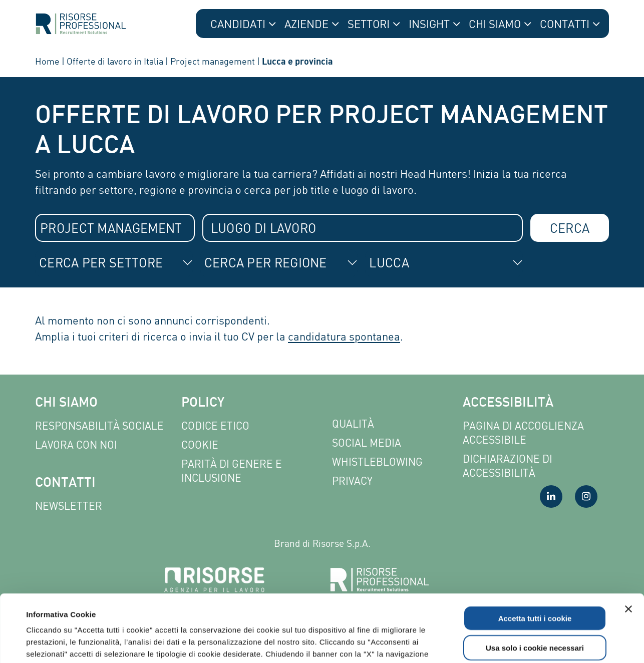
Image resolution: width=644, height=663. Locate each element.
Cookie (200, 445)
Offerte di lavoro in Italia (115, 61)
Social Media (367, 443)
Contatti (65, 483)
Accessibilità (508, 403)
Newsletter (69, 506)
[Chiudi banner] (628, 546)
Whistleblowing (377, 462)
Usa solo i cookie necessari (535, 585)
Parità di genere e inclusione (232, 471)
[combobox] (115, 228)
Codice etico (215, 426)
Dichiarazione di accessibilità (508, 466)
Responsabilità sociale (99, 426)
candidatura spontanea (344, 336)
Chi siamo (66, 403)
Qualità (353, 424)
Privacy (352, 481)
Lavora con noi (76, 445)
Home (47, 61)
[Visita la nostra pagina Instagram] (586, 496)
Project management (213, 61)
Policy (203, 403)
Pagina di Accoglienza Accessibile (523, 433)
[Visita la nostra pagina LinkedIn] (551, 496)
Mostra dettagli (427, 643)
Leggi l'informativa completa (261, 603)
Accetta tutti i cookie (535, 555)
